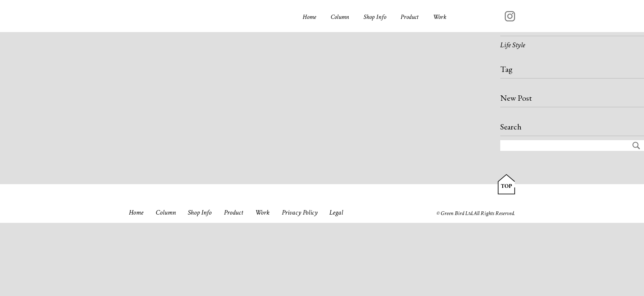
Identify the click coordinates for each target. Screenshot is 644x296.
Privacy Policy (300, 213)
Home (309, 17)
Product (409, 17)
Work (440, 17)
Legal (336, 213)
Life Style (513, 45)
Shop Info (375, 17)
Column (340, 17)
